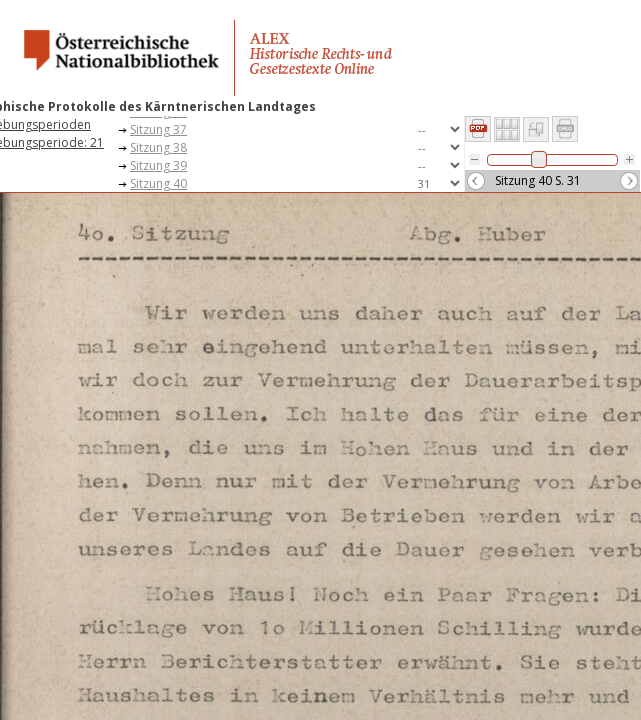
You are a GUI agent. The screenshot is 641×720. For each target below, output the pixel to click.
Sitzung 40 (158, 183)
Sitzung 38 (158, 147)
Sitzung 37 (158, 129)
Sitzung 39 (158, 165)
